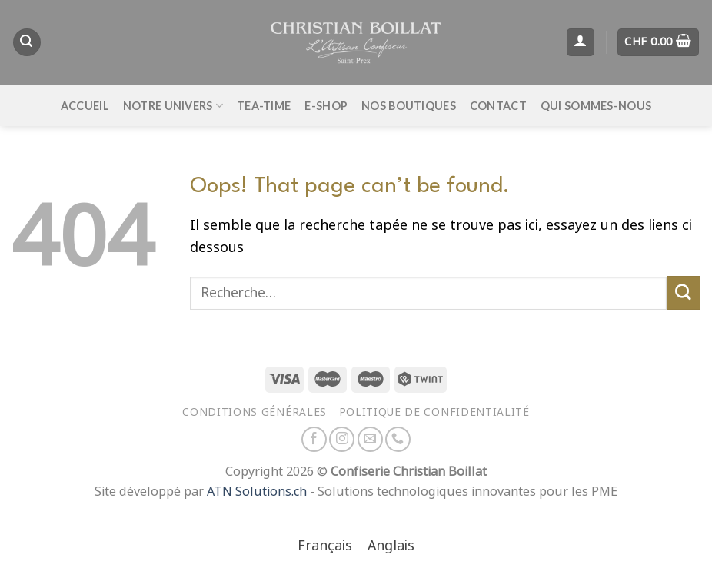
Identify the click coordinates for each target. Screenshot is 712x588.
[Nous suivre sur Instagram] (342, 439)
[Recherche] (27, 42)
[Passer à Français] (325, 547)
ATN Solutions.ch (257, 492)
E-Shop (326, 106)
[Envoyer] (684, 293)
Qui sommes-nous (596, 106)
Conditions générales (255, 412)
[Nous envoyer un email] (370, 439)
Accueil (85, 106)
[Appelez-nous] (398, 439)
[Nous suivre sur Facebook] (314, 439)
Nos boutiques (409, 106)
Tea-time (264, 106)
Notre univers (173, 106)
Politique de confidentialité (434, 412)
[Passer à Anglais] (391, 547)
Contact (498, 106)
